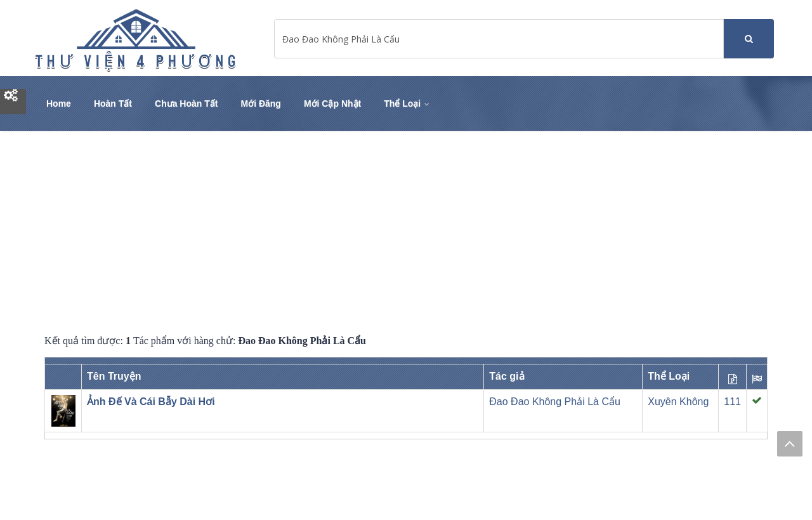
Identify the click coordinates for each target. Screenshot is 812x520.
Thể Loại (408, 103)
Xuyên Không (678, 402)
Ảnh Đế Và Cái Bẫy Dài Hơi (151, 402)
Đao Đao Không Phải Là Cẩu (555, 402)
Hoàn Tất (113, 103)
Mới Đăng (260, 103)
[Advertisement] (406, 232)
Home (59, 103)
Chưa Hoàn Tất (186, 103)
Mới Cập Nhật (332, 103)
